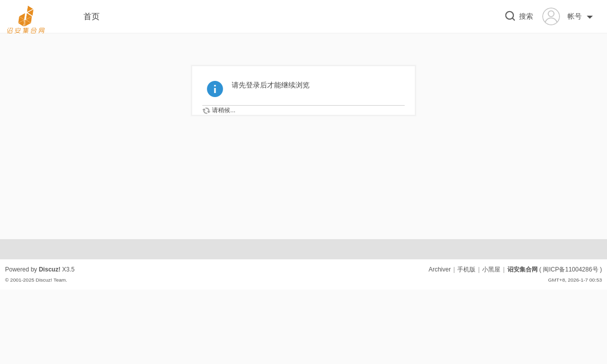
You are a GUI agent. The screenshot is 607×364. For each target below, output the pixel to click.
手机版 (466, 269)
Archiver (440, 269)
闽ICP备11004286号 (570, 269)
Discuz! (50, 269)
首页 (92, 16)
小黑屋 (491, 269)
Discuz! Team (51, 280)
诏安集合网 (523, 269)
